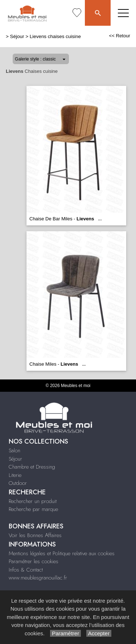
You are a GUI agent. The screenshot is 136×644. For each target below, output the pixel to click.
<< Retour (119, 36)
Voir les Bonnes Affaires (35, 535)
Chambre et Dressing (32, 467)
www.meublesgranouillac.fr (38, 578)
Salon (15, 450)
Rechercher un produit (33, 501)
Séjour (17, 36)
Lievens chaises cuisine (55, 36)
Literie (15, 475)
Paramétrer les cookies (34, 561)
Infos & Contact (26, 570)
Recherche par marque (33, 509)
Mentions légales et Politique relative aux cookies (62, 553)
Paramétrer (65, 633)
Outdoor (18, 483)
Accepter (99, 633)
